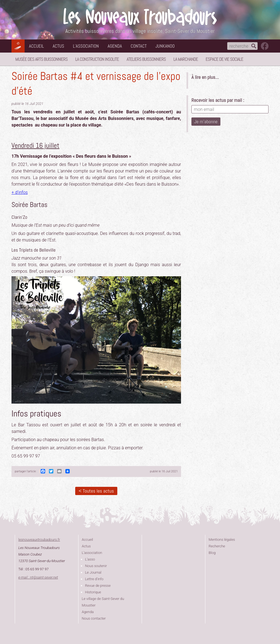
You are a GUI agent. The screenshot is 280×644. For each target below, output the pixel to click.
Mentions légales (222, 540)
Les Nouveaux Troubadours (140, 17)
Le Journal (93, 572)
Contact (139, 46)
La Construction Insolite (97, 59)
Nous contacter (94, 618)
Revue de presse (98, 586)
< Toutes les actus (96, 491)
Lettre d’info (94, 579)
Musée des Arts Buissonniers (41, 59)
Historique (93, 592)
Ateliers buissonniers (146, 59)
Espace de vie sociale (224, 59)
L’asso (90, 559)
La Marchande (186, 59)
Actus (58, 46)
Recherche (217, 546)
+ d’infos (20, 192)
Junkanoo (165, 46)
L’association (86, 46)
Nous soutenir (96, 566)
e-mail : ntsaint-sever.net (38, 577)
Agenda (115, 46)
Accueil (36, 46)
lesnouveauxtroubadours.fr (39, 540)
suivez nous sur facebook (265, 46)
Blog (212, 553)
